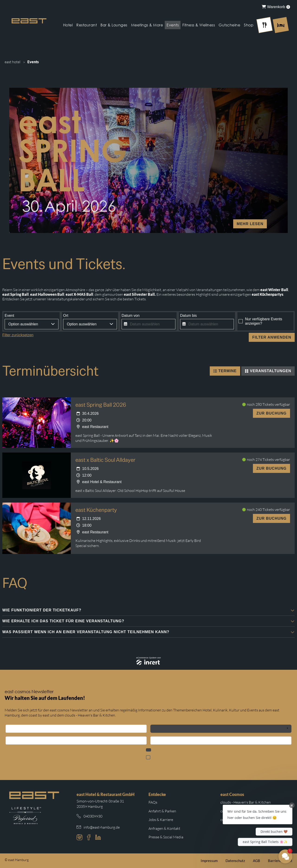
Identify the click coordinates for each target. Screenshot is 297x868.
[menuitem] (276, 7)
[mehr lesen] (148, 160)
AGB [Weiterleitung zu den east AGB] (257, 861)
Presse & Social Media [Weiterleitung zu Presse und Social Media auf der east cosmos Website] (166, 837)
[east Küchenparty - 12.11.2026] (37, 528)
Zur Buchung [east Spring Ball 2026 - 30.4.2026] (271, 413)
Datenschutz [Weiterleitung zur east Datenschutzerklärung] (235, 861)
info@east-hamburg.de (102, 827)
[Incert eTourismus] (148, 662)
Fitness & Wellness (199, 25)
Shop (249, 25)
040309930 (93, 816)
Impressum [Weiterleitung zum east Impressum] (209, 861)
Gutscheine (229, 25)
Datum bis (188, 316)
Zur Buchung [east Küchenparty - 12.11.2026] (271, 518)
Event (9, 316)
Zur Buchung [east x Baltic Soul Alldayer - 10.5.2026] (271, 468)
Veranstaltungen (268, 371)
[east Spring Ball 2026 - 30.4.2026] (37, 423)
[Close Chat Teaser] (292, 805)
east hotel (13, 62)
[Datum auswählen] (148, 324)
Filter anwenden (272, 337)
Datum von (131, 316)
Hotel (68, 25)
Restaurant (87, 25)
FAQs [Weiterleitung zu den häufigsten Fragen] (153, 802)
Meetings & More (147, 25)
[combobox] (32, 324)
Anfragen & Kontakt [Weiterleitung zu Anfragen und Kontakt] (164, 828)
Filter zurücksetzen (18, 335)
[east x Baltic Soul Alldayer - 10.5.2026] (37, 475)
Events (173, 25)
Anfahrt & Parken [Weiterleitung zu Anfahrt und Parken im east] (162, 811)
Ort (66, 316)
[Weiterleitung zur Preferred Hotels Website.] (25, 816)
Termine (225, 371)
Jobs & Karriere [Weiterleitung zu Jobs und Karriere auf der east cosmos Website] (161, 820)
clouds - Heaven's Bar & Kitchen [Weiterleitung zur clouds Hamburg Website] (246, 802)
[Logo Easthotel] (29, 21)
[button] (148, 610)
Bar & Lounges (114, 25)
